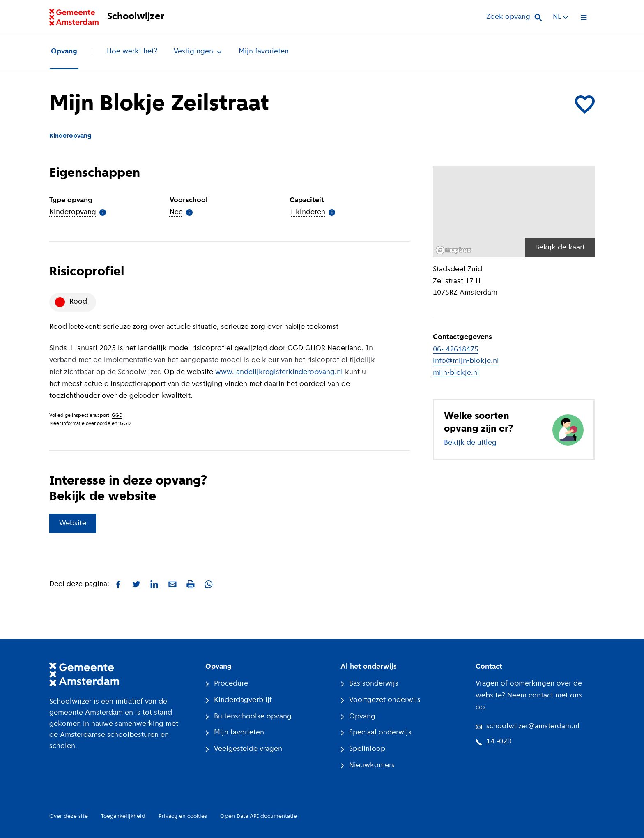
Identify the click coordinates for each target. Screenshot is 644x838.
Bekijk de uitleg (470, 443)
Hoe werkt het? (132, 52)
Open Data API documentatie (259, 816)
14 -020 (493, 742)
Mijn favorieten (264, 52)
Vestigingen (198, 52)
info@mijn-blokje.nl (466, 361)
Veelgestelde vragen (244, 749)
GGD (117, 416)
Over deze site (69, 816)
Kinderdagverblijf (239, 700)
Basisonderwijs (369, 684)
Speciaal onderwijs (376, 733)
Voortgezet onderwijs (381, 700)
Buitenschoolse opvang (248, 717)
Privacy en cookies (183, 816)
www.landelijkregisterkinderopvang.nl (279, 372)
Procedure (227, 684)
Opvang (64, 52)
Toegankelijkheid (123, 816)
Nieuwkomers (368, 765)
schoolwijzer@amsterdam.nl (528, 726)
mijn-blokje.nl (456, 373)
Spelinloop (363, 749)
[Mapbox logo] (453, 250)
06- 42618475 (456, 350)
